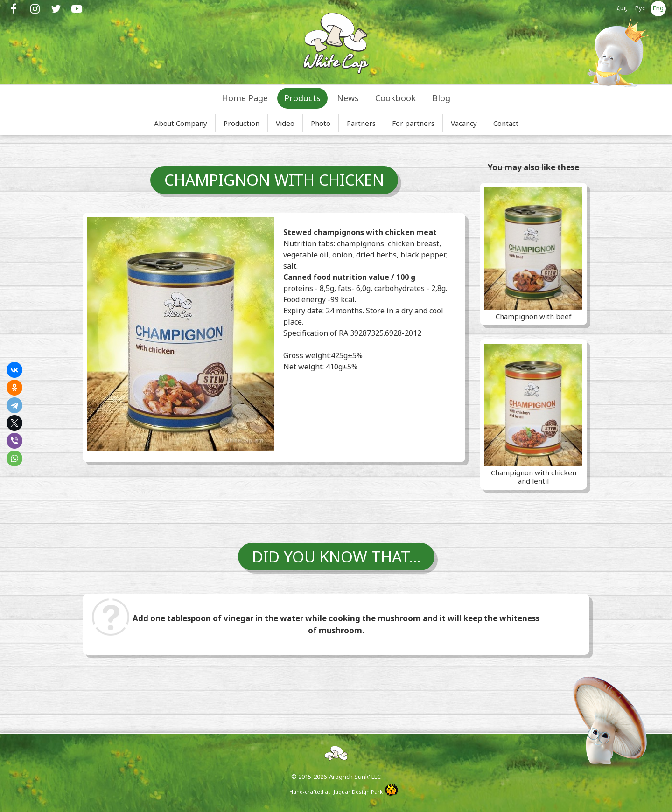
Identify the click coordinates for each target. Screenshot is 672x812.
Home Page (245, 98)
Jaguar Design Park (358, 792)
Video (285, 123)
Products (302, 98)
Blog (441, 98)
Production (241, 123)
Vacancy (464, 123)
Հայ (622, 8)
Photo (321, 123)
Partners (361, 123)
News (348, 98)
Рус (640, 8)
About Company (181, 123)
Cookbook (395, 98)
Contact (506, 123)
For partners (413, 123)
